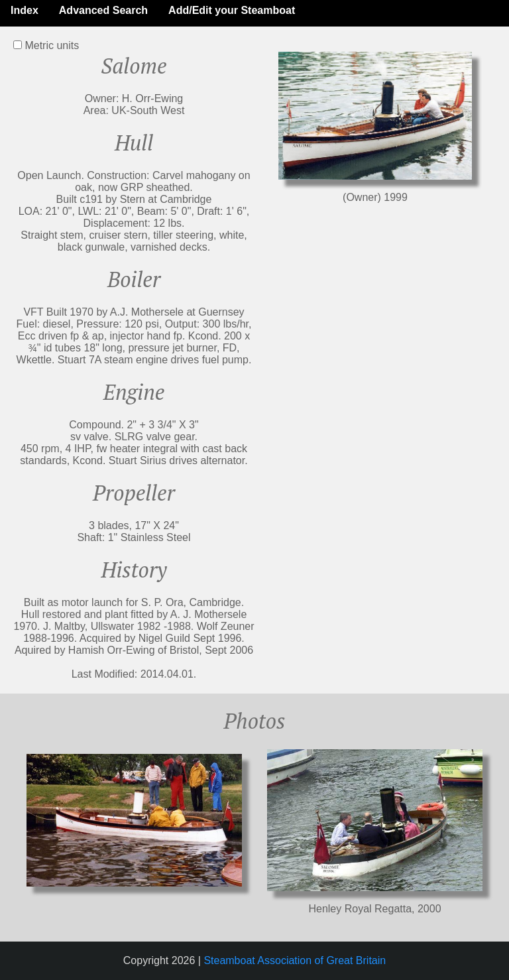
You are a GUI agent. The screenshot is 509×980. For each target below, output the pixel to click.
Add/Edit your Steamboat (232, 10)
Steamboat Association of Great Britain (295, 960)
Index (25, 10)
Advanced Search (103, 10)
